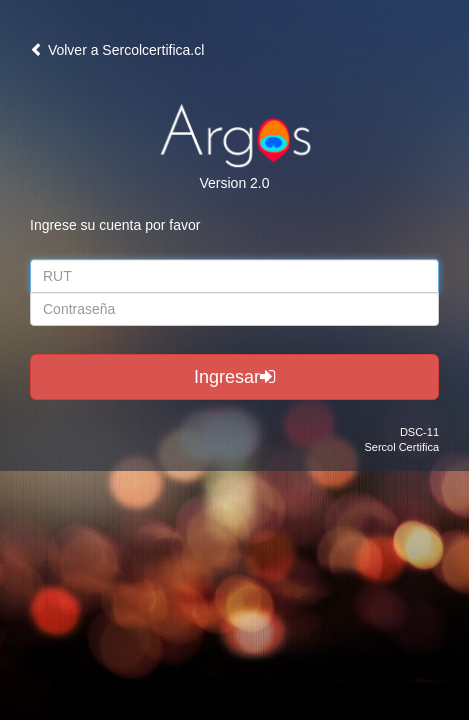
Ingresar (234, 377)
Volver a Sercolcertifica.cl (117, 50)
